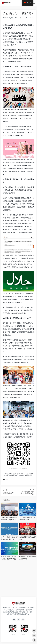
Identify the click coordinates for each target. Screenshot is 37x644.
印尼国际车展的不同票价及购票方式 (27, 558)
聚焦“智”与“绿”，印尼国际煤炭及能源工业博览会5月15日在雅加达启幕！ (9, 558)
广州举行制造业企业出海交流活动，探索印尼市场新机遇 (9, 519)
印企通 (18, 18)
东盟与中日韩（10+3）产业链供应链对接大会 (9, 538)
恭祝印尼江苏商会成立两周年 (27, 538)
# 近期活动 (7, 480)
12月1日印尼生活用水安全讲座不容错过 (27, 519)
